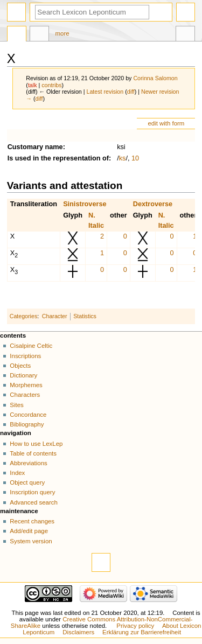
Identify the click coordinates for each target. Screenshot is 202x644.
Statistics (85, 316)
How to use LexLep (36, 444)
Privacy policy (135, 626)
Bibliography (27, 424)
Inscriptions (25, 356)
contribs (51, 85)
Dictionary (23, 375)
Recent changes (32, 521)
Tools (185, 35)
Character (55, 316)
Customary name (35, 147)
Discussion (39, 35)
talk (33, 85)
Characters (25, 395)
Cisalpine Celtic (31, 346)
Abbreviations (28, 463)
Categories (24, 316)
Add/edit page (29, 531)
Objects (20, 366)
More (62, 33)
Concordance (28, 415)
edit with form (166, 123)
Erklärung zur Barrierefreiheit (142, 632)
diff (131, 92)
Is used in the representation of (58, 158)
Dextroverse (153, 204)
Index (17, 473)
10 (135, 158)
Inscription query (32, 492)
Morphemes (26, 385)
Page (17, 35)
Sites (16, 405)
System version (31, 541)
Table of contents (33, 453)
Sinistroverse (85, 204)
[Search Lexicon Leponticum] (92, 12)
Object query (27, 482)
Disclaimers (78, 632)
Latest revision (105, 92)
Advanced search (34, 502)
